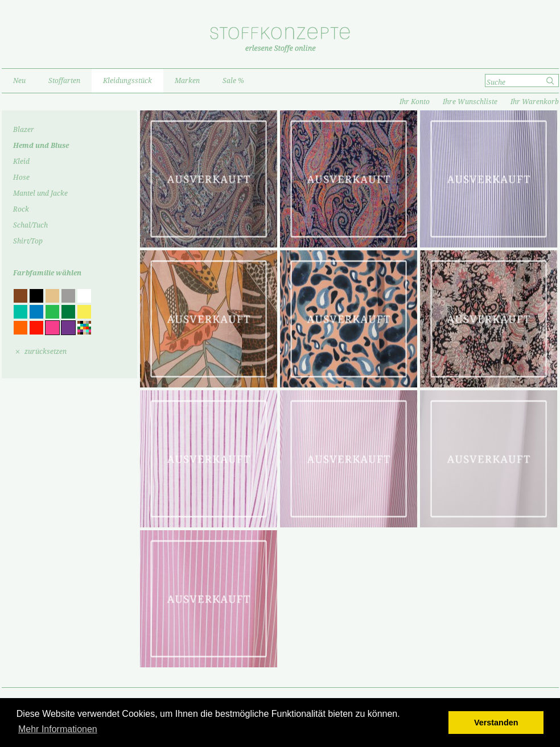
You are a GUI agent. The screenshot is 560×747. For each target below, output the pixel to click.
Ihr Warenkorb (535, 102)
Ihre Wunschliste (470, 102)
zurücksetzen (46, 352)
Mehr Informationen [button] (58, 729)
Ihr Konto (415, 102)
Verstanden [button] (496, 723)
